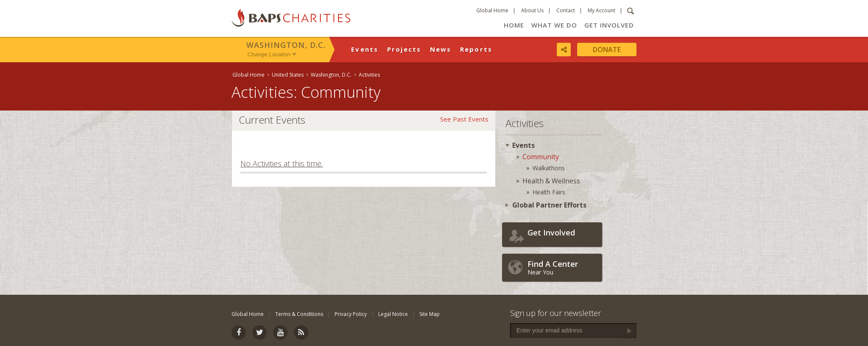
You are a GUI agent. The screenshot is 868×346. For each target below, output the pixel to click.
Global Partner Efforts (549, 205)
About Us (532, 10)
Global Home (492, 10)
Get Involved (609, 25)
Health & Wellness (551, 181)
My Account (601, 10)
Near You (563, 267)
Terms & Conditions (299, 314)
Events (365, 49)
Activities (369, 75)
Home (514, 25)
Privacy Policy (351, 314)
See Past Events (464, 119)
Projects (404, 49)
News (441, 49)
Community (541, 157)
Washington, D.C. (286, 45)
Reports (476, 49)
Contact (566, 10)
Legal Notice (393, 314)
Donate (607, 50)
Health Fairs (549, 192)
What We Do (554, 25)
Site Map (430, 314)
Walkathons (549, 168)
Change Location (269, 54)
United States (288, 75)
